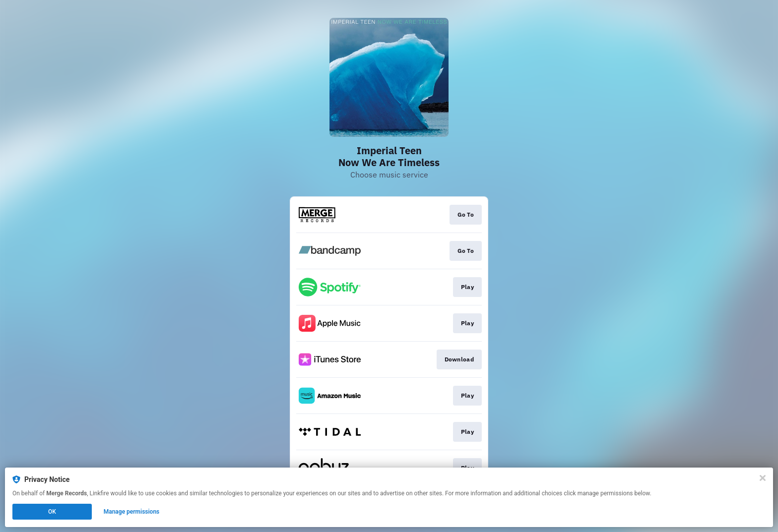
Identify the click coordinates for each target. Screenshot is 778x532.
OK (52, 512)
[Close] (763, 478)
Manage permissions (132, 512)
